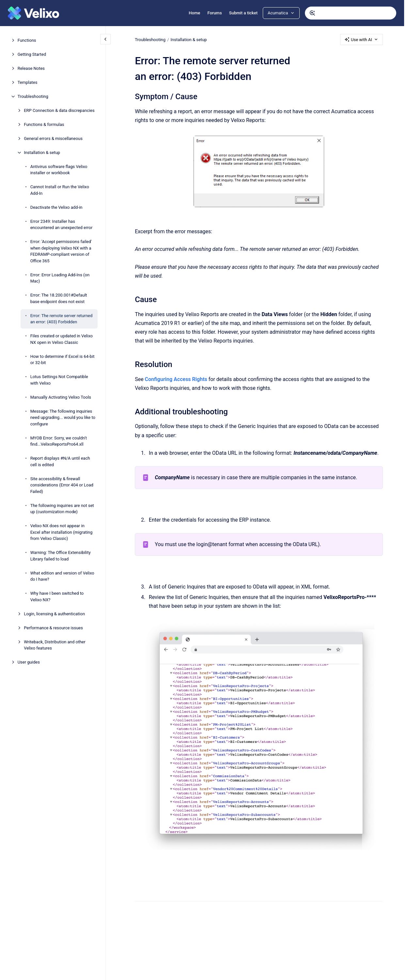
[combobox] (351, 13)
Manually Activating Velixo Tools (61, 397)
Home (194, 13)
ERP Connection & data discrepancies (59, 110)
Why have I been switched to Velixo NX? (57, 597)
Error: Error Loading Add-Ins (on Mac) (60, 278)
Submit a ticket (243, 13)
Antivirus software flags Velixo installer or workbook (59, 170)
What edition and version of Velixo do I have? (62, 576)
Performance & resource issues (53, 628)
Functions (27, 40)
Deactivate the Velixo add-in (56, 207)
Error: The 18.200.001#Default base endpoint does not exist (59, 298)
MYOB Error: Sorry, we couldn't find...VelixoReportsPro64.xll (59, 441)
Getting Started (32, 54)
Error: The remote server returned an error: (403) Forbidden (62, 319)
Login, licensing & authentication (54, 614)
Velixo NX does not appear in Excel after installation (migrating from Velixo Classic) (62, 532)
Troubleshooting (33, 96)
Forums (214, 13)
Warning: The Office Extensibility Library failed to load (61, 556)
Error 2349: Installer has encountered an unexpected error (62, 225)
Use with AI (362, 39)
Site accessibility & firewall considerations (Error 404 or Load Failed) (62, 485)
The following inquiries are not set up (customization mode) (62, 509)
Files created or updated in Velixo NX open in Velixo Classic (62, 339)
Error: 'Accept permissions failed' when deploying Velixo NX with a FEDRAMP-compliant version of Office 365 (61, 251)
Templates (28, 82)
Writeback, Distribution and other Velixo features (55, 645)
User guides (29, 662)
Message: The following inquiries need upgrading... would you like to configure (63, 418)
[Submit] (312, 13)
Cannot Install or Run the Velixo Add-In (60, 190)
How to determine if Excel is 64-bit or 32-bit (63, 360)
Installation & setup (42, 153)
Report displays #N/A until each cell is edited (60, 461)
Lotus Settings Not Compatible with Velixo (59, 380)
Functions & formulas (44, 124)
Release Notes (31, 68)
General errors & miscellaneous (53, 138)
